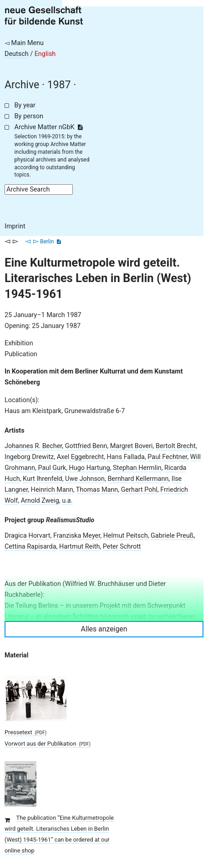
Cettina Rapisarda (30, 547)
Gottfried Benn (86, 446)
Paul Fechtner (167, 457)
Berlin (47, 242)
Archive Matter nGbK (49, 127)
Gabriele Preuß (172, 536)
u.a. (67, 501)
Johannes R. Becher (33, 446)
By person (29, 116)
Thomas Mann (97, 490)
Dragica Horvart (27, 536)
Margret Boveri (132, 446)
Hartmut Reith (80, 547)
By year (25, 105)
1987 (59, 85)
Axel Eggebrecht (81, 457)
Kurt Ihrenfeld (43, 479)
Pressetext (25, 732)
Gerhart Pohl (139, 490)
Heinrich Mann (52, 490)
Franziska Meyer (77, 536)
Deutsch (17, 54)
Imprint (15, 226)
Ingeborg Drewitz (29, 457)
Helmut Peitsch (126, 536)
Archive (22, 85)
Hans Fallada (126, 457)
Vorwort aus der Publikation (48, 744)
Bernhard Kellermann (138, 479)
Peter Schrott (122, 547)
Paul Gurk (52, 468)
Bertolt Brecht (176, 446)
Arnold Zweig (40, 501)
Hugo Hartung (90, 468)
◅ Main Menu (24, 43)
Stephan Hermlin (137, 468)
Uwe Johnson (85, 479)
